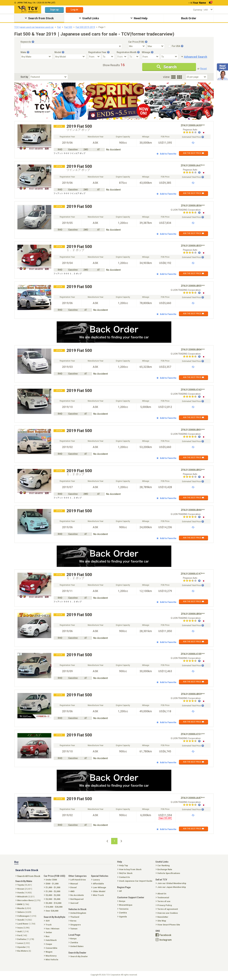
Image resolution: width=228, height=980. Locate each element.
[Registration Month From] (122, 57)
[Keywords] (71, 46)
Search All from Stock (28, 876)
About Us (161, 894)
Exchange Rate (164, 869)
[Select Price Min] (137, 46)
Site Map (161, 921)
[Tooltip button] (33, 42)
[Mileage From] (151, 57)
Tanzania (123, 909)
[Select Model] (70, 57)
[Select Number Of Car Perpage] (197, 77)
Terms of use (163, 901)
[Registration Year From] (95, 57)
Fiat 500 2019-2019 (85, 27)
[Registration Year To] (108, 57)
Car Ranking (163, 865)
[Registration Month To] (134, 57)
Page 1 (102, 27)
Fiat (59, 27)
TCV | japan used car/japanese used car (34, 27)
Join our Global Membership (171, 883)
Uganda (122, 917)
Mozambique (125, 905)
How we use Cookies (167, 913)
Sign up (54, 10)
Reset (203, 69)
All (120, 891)
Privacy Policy (164, 905)
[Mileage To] (169, 57)
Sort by (24, 77)
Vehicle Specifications (168, 873)
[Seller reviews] (192, 133)
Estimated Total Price (193, 137)
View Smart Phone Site (168, 925)
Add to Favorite (166, 154)
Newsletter (162, 917)
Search (167, 67)
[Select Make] (36, 57)
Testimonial (163, 898)
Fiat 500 (68, 27)
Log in (74, 10)
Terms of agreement (167, 909)
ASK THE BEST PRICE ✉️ (194, 153)
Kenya (122, 901)
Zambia (122, 913)
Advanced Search (196, 57)
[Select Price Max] (156, 46)
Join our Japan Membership (171, 887)
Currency (198, 10)
